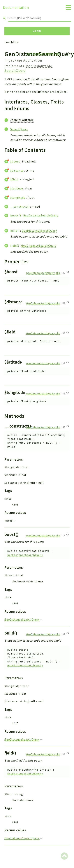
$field (14, 179)
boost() (16, 215)
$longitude (18, 197)
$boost (15, 161)
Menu (37, 31)
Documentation (16, 8)
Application (33, 60)
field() (15, 245)
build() (15, 230)
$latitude (17, 188)
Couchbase (12, 42)
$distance (17, 170)
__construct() (20, 206)
